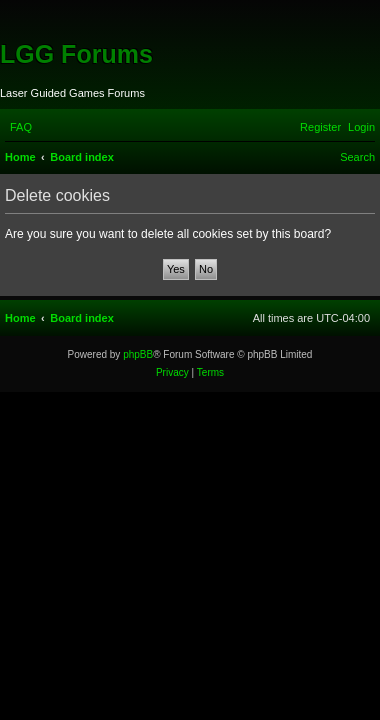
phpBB (138, 354)
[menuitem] (21, 127)
